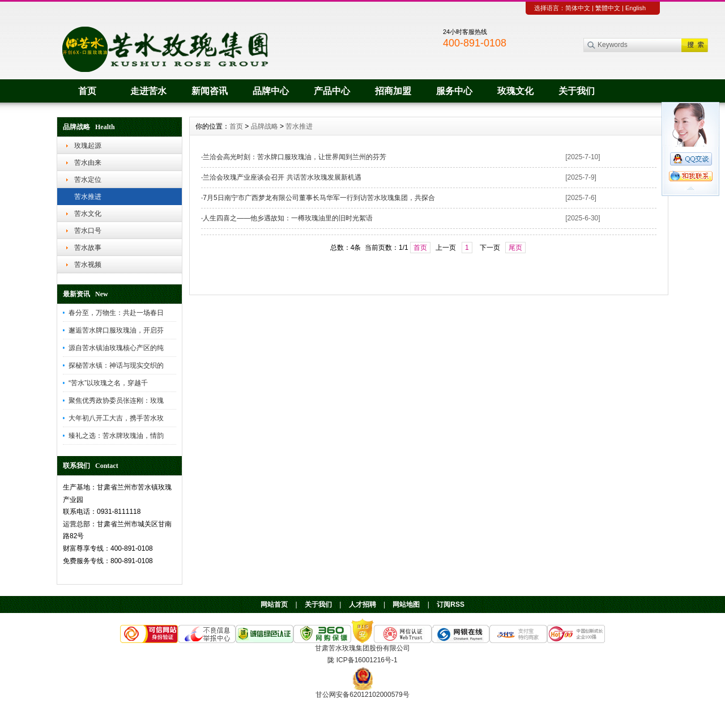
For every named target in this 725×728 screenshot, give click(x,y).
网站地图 (406, 604)
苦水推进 (88, 197)
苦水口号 (88, 231)
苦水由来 (88, 163)
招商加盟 (393, 91)
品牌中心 (271, 91)
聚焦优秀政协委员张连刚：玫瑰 (116, 401)
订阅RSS (451, 604)
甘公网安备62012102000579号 (362, 695)
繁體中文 (608, 8)
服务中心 (454, 91)
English (636, 8)
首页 (87, 91)
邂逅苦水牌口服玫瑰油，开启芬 (116, 330)
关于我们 (577, 91)
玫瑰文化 (515, 91)
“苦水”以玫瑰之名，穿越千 (108, 383)
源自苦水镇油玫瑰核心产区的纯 (116, 348)
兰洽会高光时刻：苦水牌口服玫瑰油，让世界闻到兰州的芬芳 (295, 157)
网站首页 (274, 604)
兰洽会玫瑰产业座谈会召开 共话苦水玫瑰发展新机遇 (282, 177)
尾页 (515, 248)
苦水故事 (88, 248)
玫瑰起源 (88, 146)
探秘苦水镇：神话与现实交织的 (116, 365)
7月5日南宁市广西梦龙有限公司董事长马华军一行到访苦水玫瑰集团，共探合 (319, 198)
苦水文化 (88, 214)
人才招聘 (362, 604)
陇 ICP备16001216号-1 (362, 660)
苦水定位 (88, 180)
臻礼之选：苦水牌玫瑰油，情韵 (116, 436)
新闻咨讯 (210, 91)
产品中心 (332, 91)
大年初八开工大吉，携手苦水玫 (116, 418)
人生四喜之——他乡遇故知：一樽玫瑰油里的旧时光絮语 (288, 218)
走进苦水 (148, 91)
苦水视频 (88, 265)
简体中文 (578, 8)
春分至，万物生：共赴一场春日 (116, 313)
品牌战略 (265, 126)
